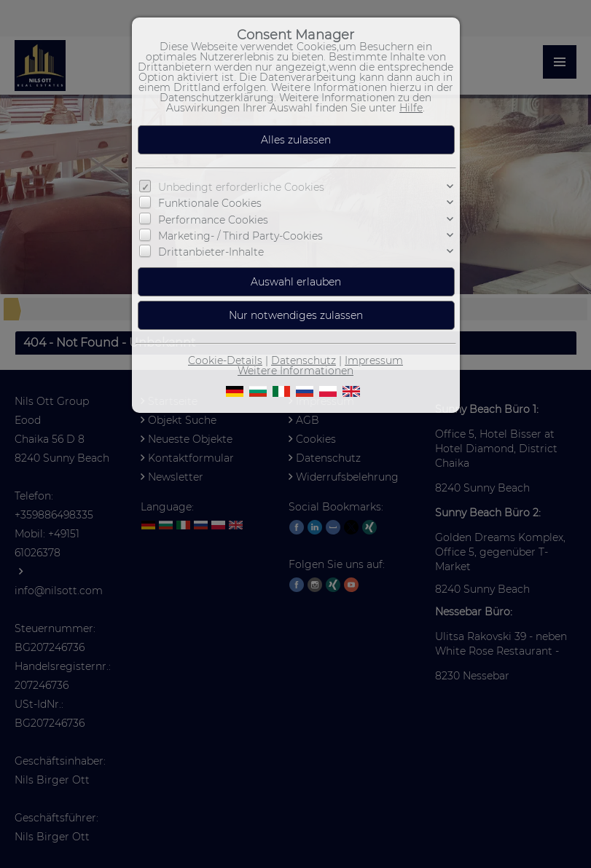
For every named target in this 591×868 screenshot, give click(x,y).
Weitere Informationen (295, 371)
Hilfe (411, 108)
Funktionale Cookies (210, 203)
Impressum (374, 360)
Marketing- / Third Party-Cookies (240, 236)
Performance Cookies (213, 219)
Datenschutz (304, 360)
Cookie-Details (225, 360)
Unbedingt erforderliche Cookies (241, 187)
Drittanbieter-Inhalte (211, 252)
